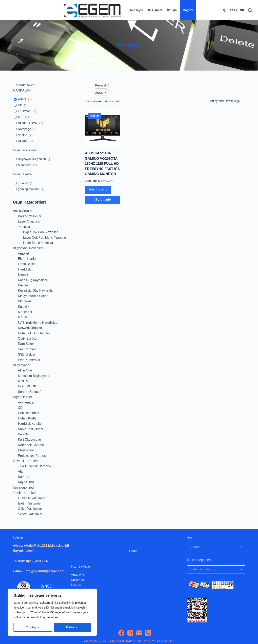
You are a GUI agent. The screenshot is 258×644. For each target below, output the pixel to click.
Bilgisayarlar (22, 365)
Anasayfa (136, 10)
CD (20, 408)
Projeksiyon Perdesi (32, 456)
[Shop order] (225, 101)
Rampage (24, 129)
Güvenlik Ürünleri (25, 461)
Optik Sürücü (27, 339)
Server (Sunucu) (30, 392)
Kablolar (24, 434)
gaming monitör (28, 189)
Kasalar (23, 285)
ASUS (22, 99)
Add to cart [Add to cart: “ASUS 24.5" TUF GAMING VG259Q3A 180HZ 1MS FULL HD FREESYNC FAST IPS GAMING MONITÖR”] (98, 189)
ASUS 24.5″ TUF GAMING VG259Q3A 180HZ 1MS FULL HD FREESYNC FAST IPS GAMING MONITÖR (102, 164)
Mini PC (24, 381)
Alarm (22, 472)
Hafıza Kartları (28, 418)
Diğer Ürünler (22, 397)
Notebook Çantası (31, 445)
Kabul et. (73, 627)
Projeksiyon (26, 450)
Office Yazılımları (30, 509)
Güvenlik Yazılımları (32, 498)
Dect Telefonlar (29, 413)
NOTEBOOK (27, 386)
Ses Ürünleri (27, 349)
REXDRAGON (28, 123)
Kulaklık (24, 307)
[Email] (139, 633)
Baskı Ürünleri (23, 211)
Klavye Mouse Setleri (33, 296)
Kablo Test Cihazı (30, 429)
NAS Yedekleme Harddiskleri (39, 323)
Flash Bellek (27, 264)
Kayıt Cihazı (27, 482)
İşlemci (23, 275)
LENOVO (24, 111)
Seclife (22, 135)
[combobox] (216, 569)
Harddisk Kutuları (30, 424)
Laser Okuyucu (29, 221)
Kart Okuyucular (30, 440)
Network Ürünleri (30, 328)
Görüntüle (103, 199)
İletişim (172, 10)
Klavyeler (25, 301)
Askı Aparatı (27, 402)
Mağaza (188, 10)
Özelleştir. (33, 627)
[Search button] (241, 547)
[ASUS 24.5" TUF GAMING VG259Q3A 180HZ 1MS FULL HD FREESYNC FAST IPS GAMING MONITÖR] (103, 128)
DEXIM (23, 141)
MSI (21, 117)
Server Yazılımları (31, 514)
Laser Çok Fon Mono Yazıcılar (45, 238)
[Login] (225, 10)
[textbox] (216, 569)
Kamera (24, 477)
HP (20, 105)
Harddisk (24, 269)
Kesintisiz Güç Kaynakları (36, 291)
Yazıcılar (24, 227)
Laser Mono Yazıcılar (38, 243)
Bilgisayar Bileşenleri (32, 159)
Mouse (23, 317)
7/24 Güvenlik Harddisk (35, 466)
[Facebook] (121, 633)
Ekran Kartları (28, 259)
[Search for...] (212, 547)
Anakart (23, 253)
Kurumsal (155, 10)
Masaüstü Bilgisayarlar (34, 376)
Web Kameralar (29, 360)
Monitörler (25, 165)
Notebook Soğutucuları (34, 333)
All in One (25, 370)
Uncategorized (23, 487)
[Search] (250, 10)
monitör (23, 183)
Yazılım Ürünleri (24, 493)
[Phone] (148, 633)
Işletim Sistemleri (30, 503)
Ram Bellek (26, 344)
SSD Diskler (27, 354)
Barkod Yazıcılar (30, 216)
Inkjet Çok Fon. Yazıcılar (40, 232)
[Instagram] (130, 633)
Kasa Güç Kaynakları (33, 280)
